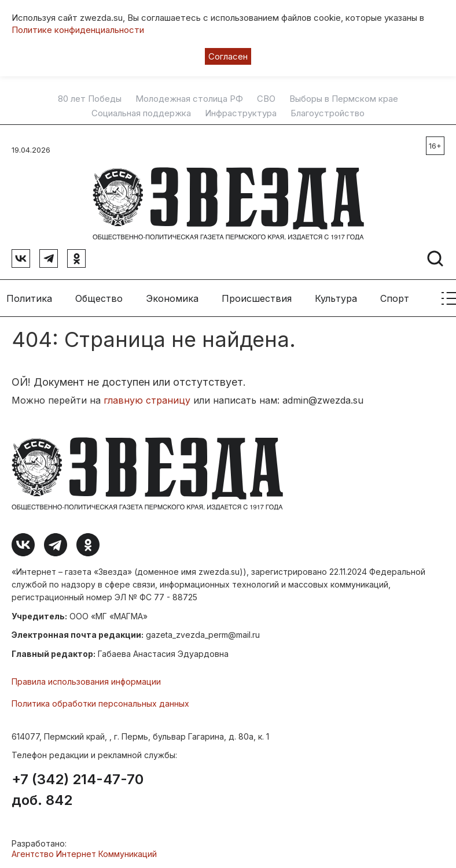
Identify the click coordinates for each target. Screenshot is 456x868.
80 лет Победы (90, 99)
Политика (29, 295)
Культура (336, 295)
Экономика (172, 295)
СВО (266, 99)
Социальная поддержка (141, 113)
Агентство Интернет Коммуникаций (84, 851)
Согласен (228, 56)
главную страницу (147, 397)
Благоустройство (328, 113)
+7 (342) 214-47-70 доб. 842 (78, 787)
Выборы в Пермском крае (344, 99)
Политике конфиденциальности (78, 30)
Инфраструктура (241, 113)
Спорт (395, 295)
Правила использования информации (86, 679)
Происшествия (257, 295)
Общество (99, 295)
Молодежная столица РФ (189, 99)
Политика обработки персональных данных (100, 701)
